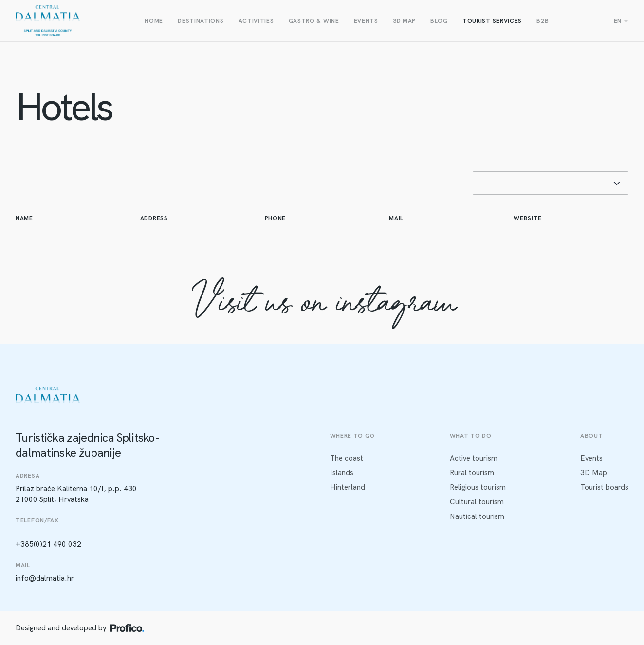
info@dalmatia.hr (45, 578)
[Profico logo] (127, 628)
